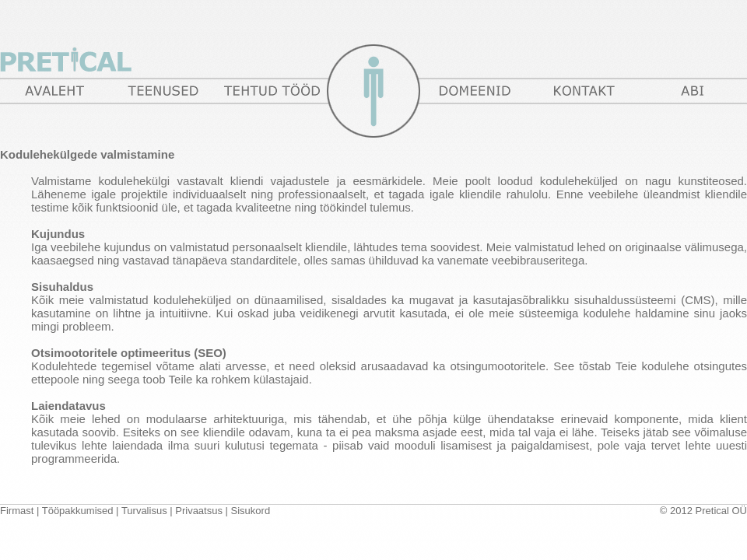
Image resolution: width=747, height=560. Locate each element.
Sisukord (251, 511)
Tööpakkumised (78, 511)
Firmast (17, 511)
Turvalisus (144, 511)
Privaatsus (199, 511)
